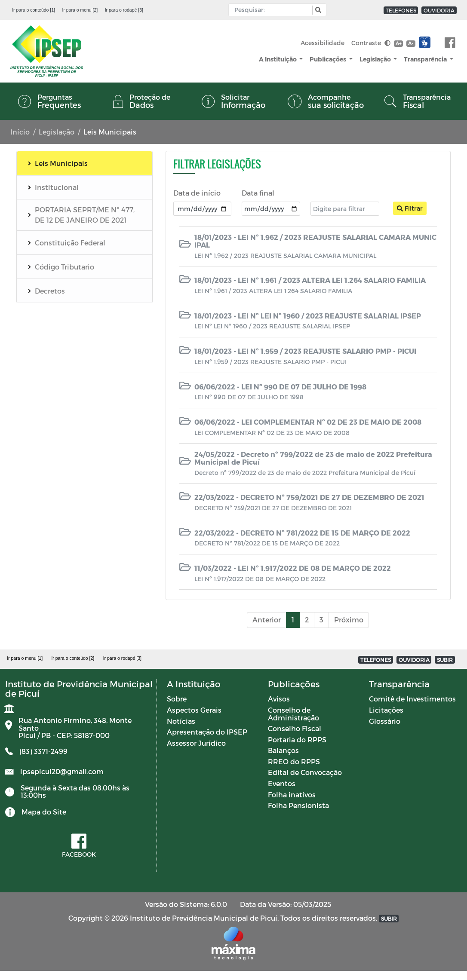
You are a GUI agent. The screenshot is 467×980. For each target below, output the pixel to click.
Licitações (386, 710)
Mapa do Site (44, 812)
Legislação (376, 59)
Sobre (177, 699)
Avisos (279, 699)
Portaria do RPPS (297, 740)
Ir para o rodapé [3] (124, 10)
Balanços (283, 750)
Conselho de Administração (293, 714)
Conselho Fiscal (295, 728)
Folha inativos (292, 795)
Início (20, 132)
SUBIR (445, 660)
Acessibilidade (323, 43)
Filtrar (410, 208)
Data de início (197, 193)
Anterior (267, 620)
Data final (258, 193)
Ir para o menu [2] (80, 10)
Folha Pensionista (298, 805)
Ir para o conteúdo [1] (34, 10)
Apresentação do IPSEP (207, 732)
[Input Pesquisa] (272, 10)
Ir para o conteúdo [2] (73, 658)
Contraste (371, 43)
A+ (398, 43)
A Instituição (278, 59)
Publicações (329, 59)
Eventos (282, 783)
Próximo (349, 620)
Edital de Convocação (305, 772)
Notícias (181, 721)
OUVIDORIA (439, 10)
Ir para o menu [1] (25, 658)
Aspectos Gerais (194, 710)
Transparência (426, 59)
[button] (317, 10)
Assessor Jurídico (196, 743)
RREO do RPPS (294, 761)
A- (411, 43)
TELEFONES (401, 10)
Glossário (385, 721)
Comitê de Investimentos (412, 699)
